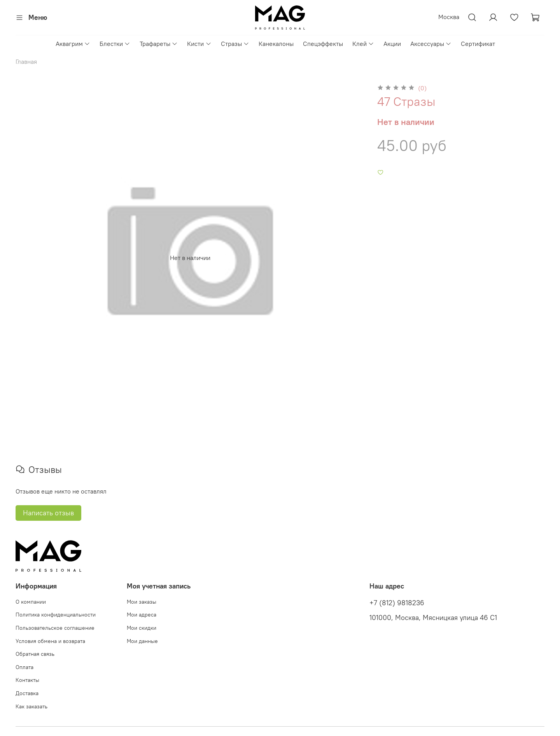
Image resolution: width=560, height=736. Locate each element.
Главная (26, 61)
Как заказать (31, 706)
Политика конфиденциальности (56, 615)
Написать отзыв (48, 513)
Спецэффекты (323, 44)
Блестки (115, 44)
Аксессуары (431, 44)
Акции (392, 44)
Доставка (27, 693)
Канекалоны (276, 44)
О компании (31, 602)
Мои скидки (142, 628)
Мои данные (142, 641)
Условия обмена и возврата (50, 641)
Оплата (24, 667)
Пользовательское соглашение (55, 628)
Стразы (235, 44)
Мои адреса (142, 615)
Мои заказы (142, 602)
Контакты (27, 680)
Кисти (199, 44)
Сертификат (478, 44)
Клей (363, 44)
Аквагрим (73, 44)
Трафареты (159, 44)
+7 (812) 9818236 (397, 603)
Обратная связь (35, 654)
